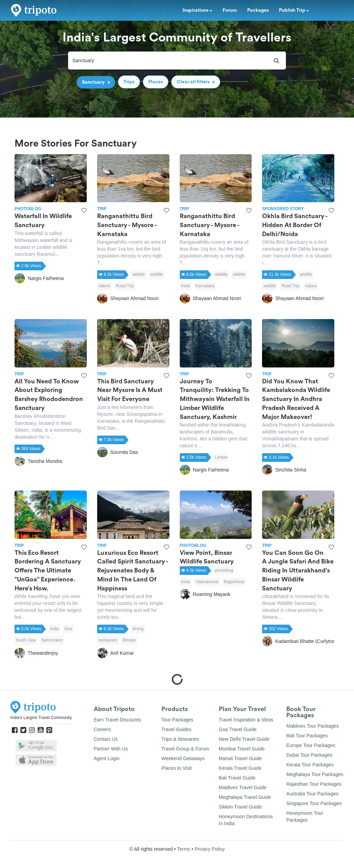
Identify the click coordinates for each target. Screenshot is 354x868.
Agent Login (107, 758)
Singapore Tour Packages (314, 803)
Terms (184, 849)
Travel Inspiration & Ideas (246, 720)
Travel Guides (176, 729)
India (186, 286)
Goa (68, 629)
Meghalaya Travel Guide (245, 797)
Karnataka (205, 286)
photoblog (224, 570)
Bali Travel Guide (237, 778)
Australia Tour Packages (312, 794)
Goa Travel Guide (238, 729)
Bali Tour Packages (307, 736)
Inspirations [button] (197, 10)
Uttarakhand (207, 582)
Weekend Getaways (183, 758)
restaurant (108, 640)
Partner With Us (111, 749)
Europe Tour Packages (311, 745)
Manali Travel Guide (240, 758)
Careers (102, 729)
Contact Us (106, 739)
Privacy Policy (210, 849)
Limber (221, 457)
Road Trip (125, 286)
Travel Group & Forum (185, 749)
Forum (230, 10)
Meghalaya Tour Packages (315, 774)
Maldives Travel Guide (243, 787)
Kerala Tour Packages (310, 765)
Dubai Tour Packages (309, 755)
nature (104, 286)
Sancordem (52, 640)
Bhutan (129, 640)
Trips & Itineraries (180, 739)
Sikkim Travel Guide (240, 807)
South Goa (26, 640)
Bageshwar (234, 582)
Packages (258, 10)
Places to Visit (177, 768)
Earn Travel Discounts (117, 720)
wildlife (139, 274)
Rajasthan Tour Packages (314, 784)
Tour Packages (178, 720)
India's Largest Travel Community (41, 718)
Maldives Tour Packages (312, 726)
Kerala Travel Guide (240, 768)
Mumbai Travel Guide (242, 749)
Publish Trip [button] (294, 10)
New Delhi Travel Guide (244, 739)
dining (138, 629)
